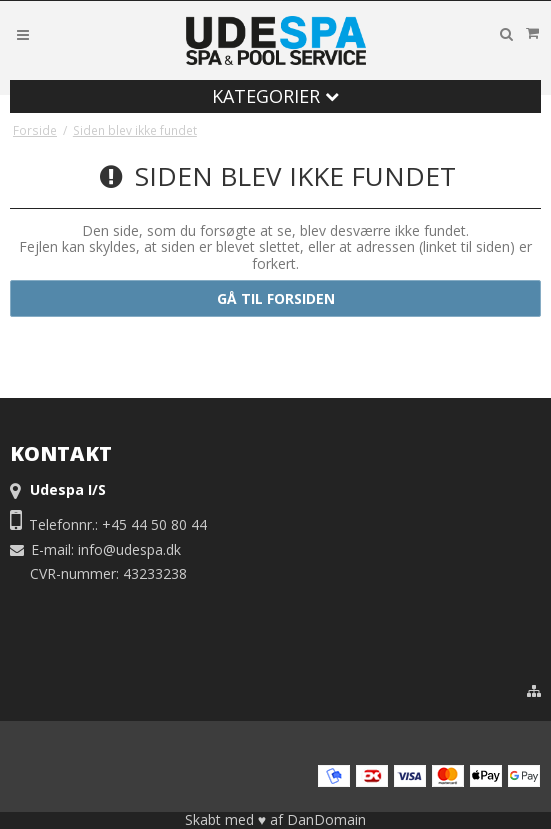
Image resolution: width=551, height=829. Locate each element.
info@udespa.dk (129, 549)
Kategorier (275, 96)
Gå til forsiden (276, 298)
